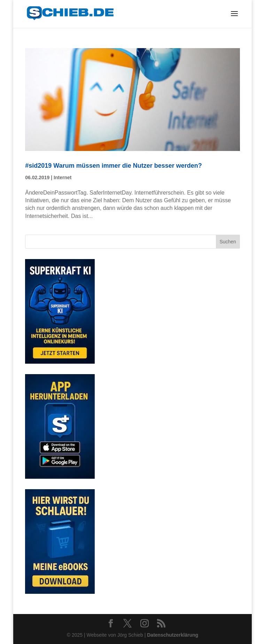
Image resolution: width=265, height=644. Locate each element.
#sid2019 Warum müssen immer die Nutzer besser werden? (114, 166)
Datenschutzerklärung (173, 635)
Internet (63, 177)
